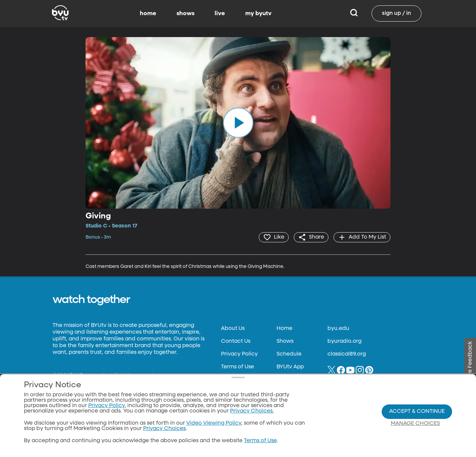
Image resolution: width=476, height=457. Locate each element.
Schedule (289, 354)
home (148, 13)
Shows (285, 341)
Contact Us (236, 341)
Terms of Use (237, 367)
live (220, 13)
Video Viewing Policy (214, 424)
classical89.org (347, 354)
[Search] (354, 13)
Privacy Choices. (252, 412)
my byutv (258, 13)
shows (185, 13)
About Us (233, 329)
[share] (311, 237)
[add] (362, 237)
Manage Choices (415, 424)
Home (284, 329)
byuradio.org (344, 341)
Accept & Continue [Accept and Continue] (417, 412)
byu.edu (338, 329)
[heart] (274, 237)
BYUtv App (290, 367)
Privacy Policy (239, 354)
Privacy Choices (164, 429)
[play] (238, 123)
